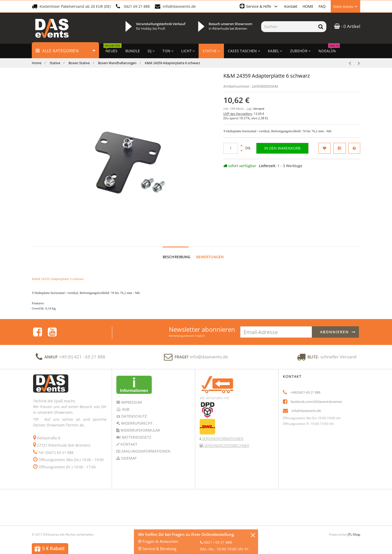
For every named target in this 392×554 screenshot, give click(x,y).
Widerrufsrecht (136, 418)
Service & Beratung (157, 549)
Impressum (131, 397)
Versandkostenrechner (226, 441)
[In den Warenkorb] (282, 148)
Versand (259, 109)
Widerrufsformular (140, 425)
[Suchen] (288, 27)
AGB (125, 404)
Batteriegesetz (136, 432)
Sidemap (128, 453)
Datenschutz (134, 411)
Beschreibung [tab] (177, 252)
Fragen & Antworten (158, 541)
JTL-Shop (354, 530)
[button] (259, 6)
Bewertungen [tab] (210, 252)
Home (37, 63)
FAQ (322, 6)
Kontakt (291, 6)
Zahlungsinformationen (145, 446)
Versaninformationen (222, 434)
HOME (308, 6)
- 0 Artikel (347, 26)
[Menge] (231, 148)
